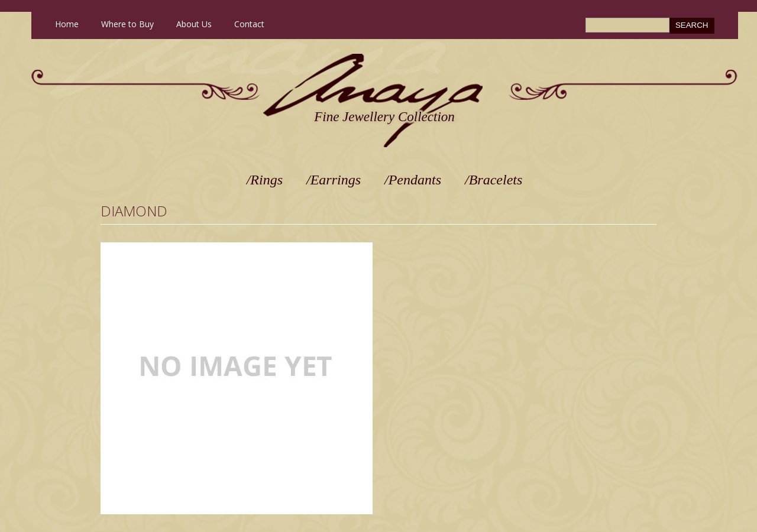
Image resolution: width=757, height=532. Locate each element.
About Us (194, 24)
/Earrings (334, 180)
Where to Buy (127, 24)
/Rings (265, 180)
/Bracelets (494, 180)
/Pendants (413, 180)
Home (67, 24)
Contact (249, 24)
